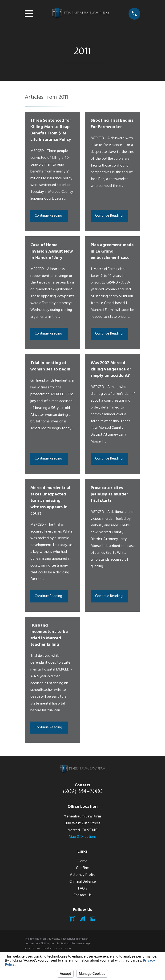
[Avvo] (82, 919)
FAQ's (83, 889)
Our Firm (83, 868)
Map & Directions (83, 837)
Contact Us (82, 895)
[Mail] (72, 919)
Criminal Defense (83, 882)
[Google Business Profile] (93, 919)
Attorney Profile (83, 875)
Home (83, 861)
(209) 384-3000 (83, 791)
